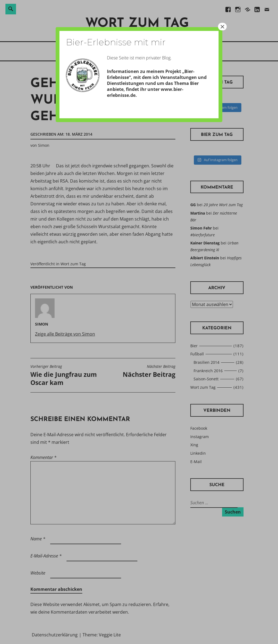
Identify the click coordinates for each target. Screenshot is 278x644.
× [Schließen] (222, 27)
